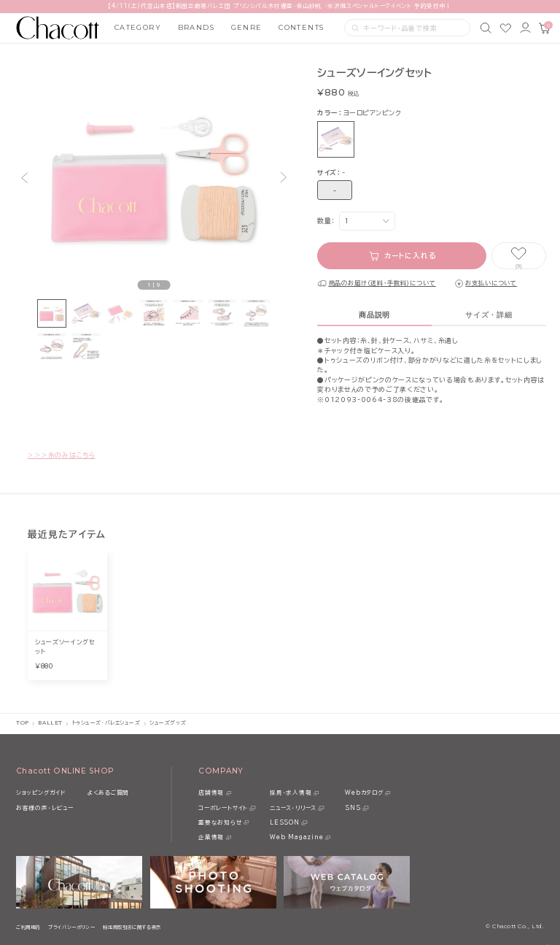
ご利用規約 (28, 927)
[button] (24, 177)
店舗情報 (211, 792)
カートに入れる (410, 256)
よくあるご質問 (108, 792)
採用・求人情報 (291, 792)
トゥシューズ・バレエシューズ (106, 723)
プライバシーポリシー (71, 927)
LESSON (285, 822)
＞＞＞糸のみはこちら (61, 455)
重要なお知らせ (220, 822)
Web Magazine (296, 837)
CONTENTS (302, 27)
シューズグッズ (168, 723)
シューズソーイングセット (65, 647)
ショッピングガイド (41, 792)
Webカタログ (364, 792)
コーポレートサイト (223, 808)
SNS (353, 808)
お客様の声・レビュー (45, 808)
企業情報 (211, 837)
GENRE (247, 27)
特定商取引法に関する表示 (132, 927)
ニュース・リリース (293, 808)
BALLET (50, 723)
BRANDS (197, 27)
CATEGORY (138, 27)
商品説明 (374, 315)
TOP (23, 723)
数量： (326, 221)
